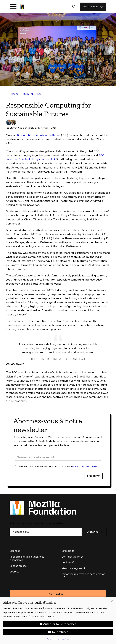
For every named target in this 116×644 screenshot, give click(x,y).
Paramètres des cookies (58, 639)
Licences (15, 551)
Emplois (66, 551)
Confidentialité (71, 557)
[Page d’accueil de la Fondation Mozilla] (22, 7)
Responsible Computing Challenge (39, 135)
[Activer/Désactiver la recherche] (74, 7)
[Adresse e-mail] (58, 457)
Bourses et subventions (23, 94)
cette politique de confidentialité (86, 466)
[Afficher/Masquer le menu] (13, 6)
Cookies (66, 562)
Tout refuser (60, 633)
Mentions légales (72, 568)
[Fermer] (112, 601)
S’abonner (93, 476)
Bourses (14, 572)
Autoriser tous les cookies (60, 625)
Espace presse (18, 566)
